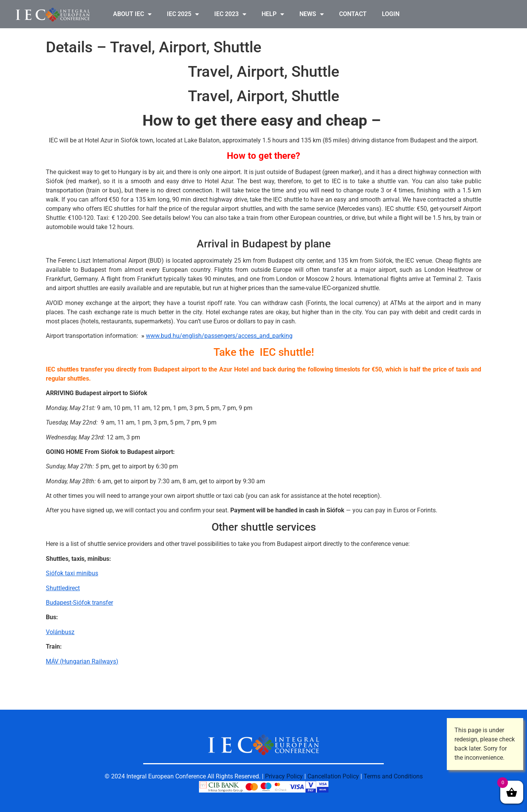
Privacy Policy (284, 776)
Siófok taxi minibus (72, 573)
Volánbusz (60, 632)
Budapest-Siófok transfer (79, 603)
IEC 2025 (183, 14)
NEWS (312, 14)
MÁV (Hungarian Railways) (82, 661)
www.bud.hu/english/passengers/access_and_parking (219, 336)
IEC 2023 (230, 14)
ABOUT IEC (132, 14)
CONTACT (353, 14)
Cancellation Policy (333, 776)
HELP (273, 14)
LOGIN (391, 14)
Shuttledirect (63, 588)
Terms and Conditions (393, 776)
